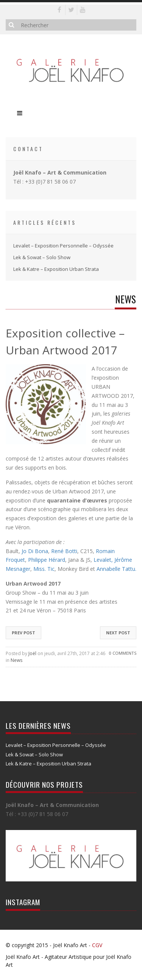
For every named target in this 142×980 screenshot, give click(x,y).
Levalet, (103, 560)
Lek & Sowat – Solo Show (42, 257)
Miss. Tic (44, 569)
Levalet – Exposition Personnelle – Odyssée (63, 246)
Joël (32, 653)
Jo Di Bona (35, 551)
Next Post (118, 633)
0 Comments (123, 653)
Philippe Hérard (47, 560)
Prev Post (23, 633)
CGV (97, 945)
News (16, 660)
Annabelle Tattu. (116, 569)
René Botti (64, 551)
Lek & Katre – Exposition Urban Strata (56, 269)
